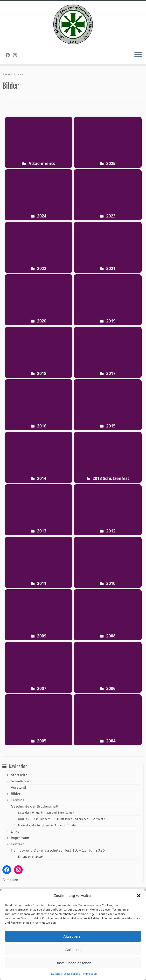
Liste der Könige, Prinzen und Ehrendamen (46, 812)
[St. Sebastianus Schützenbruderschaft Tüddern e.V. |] (73, 24)
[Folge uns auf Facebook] (9, 55)
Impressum (90, 974)
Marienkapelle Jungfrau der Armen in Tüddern (48, 825)
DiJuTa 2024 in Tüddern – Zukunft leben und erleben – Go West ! (61, 819)
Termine (17, 800)
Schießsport (21, 781)
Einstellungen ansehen (73, 963)
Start (6, 75)
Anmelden (10, 880)
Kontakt (17, 844)
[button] (139, 896)
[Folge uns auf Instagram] (17, 55)
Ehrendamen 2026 (30, 857)
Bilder (16, 794)
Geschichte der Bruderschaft (35, 806)
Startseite (19, 775)
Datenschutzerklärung (66, 974)
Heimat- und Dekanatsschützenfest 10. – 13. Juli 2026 (58, 850)
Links (15, 831)
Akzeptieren (73, 936)
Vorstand (18, 787)
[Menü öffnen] (138, 55)
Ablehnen (73, 950)
